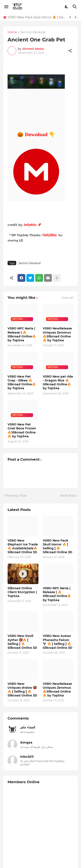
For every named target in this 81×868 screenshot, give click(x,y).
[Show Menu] (6, 7)
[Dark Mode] (67, 7)
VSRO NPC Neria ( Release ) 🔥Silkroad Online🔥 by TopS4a (22, 334)
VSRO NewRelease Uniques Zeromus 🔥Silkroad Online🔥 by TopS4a (57, 334)
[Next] (76, 17)
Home (12, 32)
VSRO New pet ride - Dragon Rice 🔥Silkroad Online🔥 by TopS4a (58, 382)
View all (68, 298)
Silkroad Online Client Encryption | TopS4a (22, 592)
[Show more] (57, 278)
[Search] (75, 7)
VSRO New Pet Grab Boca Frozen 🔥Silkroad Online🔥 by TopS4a (22, 430)
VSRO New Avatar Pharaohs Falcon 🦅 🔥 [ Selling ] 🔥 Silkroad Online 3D (58, 642)
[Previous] (70, 17)
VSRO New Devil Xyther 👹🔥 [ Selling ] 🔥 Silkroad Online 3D (22, 642)
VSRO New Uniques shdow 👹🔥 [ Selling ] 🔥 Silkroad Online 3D (22, 690)
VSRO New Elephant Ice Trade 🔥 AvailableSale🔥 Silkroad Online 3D (23, 546)
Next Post (68, 496)
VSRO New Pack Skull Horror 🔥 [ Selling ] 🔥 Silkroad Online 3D (37, 17)
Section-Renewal (33, 32)
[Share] (70, 51)
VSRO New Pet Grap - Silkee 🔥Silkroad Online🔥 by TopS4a (22, 382)
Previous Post (16, 496)
